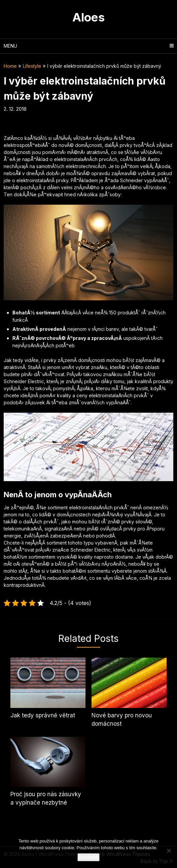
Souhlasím (88, 857)
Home (10, 66)
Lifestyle (32, 66)
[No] (169, 851)
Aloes (89, 17)
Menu (10, 46)
